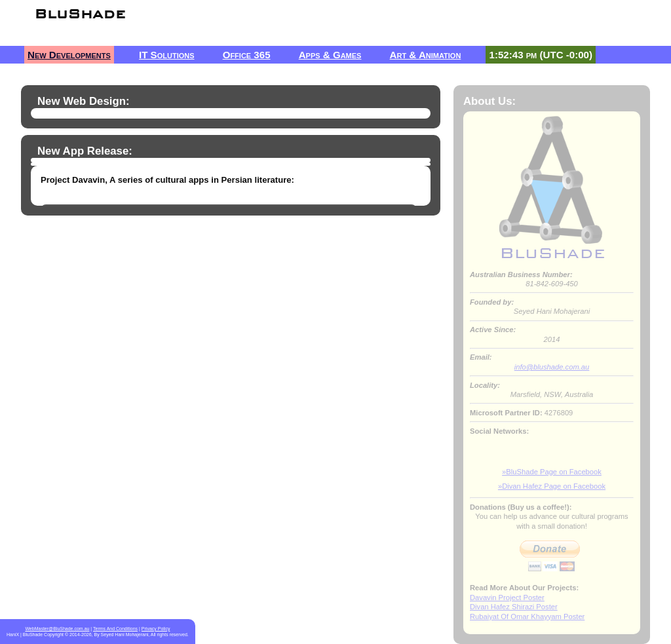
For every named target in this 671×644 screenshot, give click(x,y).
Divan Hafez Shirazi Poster (514, 607)
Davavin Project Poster (507, 597)
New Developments (69, 55)
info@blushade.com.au (552, 367)
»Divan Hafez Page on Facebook (552, 486)
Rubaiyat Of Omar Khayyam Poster (527, 616)
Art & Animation (426, 55)
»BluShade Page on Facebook (552, 472)
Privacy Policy (156, 629)
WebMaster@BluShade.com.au (57, 629)
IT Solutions (167, 55)
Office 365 (247, 55)
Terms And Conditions (115, 629)
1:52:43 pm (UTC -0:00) (541, 55)
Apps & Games (330, 55)
